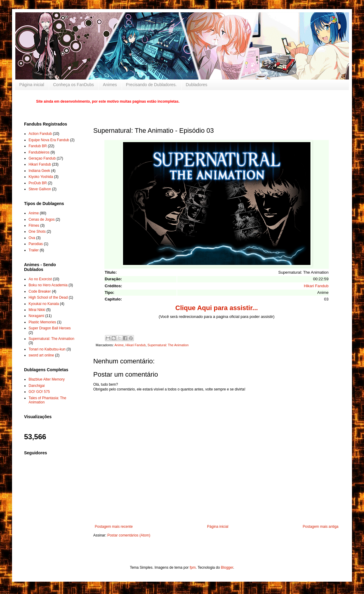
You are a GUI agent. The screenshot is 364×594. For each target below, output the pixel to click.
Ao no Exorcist (40, 279)
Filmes (34, 225)
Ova (32, 238)
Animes (110, 85)
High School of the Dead (48, 297)
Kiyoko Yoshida (41, 177)
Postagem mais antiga (321, 527)
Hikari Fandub (316, 286)
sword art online (41, 355)
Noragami (36, 316)
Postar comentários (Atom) (129, 535)
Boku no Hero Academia (48, 285)
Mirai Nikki (37, 310)
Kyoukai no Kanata (44, 304)
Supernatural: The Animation (168, 345)
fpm (193, 568)
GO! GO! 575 (39, 392)
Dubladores (197, 85)
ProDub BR (38, 183)
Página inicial (32, 85)
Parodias (36, 244)
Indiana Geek (39, 171)
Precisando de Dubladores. (151, 85)
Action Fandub (40, 134)
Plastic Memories (42, 322)
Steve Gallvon (40, 189)
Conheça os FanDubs (74, 85)
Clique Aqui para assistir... (217, 308)
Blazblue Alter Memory (47, 379)
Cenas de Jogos (42, 219)
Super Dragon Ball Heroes (50, 328)
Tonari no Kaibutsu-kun (47, 349)
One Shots (37, 232)
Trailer (34, 250)
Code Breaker (40, 291)
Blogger (227, 568)
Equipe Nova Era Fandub (49, 140)
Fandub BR (38, 146)
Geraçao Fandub (42, 158)
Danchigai (37, 386)
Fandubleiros (39, 152)
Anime (119, 345)
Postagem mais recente (114, 527)
